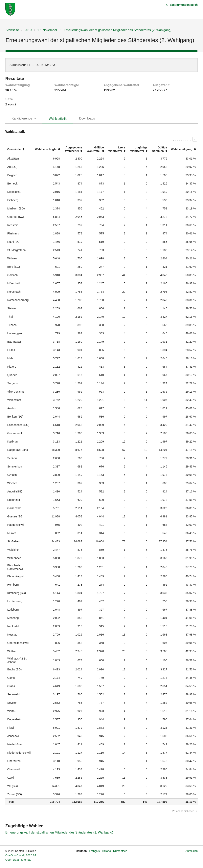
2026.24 (31, 855)
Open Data (12, 860)
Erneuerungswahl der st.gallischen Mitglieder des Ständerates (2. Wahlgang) (117, 30)
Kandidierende (22, 118)
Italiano (106, 851)
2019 (28, 30)
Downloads (87, 118)
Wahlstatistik (58, 119)
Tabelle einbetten (185, 811)
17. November (47, 30)
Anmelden (192, 851)
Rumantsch (120, 851)
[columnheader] (19, 149)
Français (94, 851)
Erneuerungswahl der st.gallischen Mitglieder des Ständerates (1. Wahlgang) (59, 832)
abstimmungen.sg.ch (184, 5)
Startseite (12, 30)
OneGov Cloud (15, 855)
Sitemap (26, 860)
